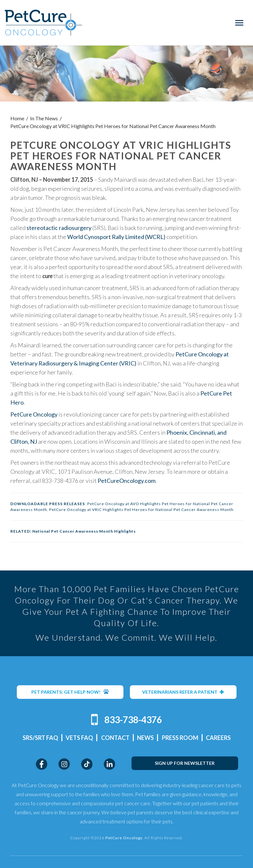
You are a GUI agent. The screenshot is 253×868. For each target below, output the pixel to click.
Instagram (64, 764)
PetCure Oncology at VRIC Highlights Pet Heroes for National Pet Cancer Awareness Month (141, 510)
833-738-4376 (133, 720)
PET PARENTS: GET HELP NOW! (70, 692)
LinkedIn (109, 764)
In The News (44, 118)
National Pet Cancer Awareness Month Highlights (84, 531)
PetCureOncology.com (126, 481)
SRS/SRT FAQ (40, 738)
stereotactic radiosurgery (59, 228)
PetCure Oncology (43, 23)
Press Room (180, 738)
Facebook (42, 764)
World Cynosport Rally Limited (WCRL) (116, 237)
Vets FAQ (79, 738)
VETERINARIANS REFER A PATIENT (183, 692)
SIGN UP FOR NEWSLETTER (185, 763)
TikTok (87, 764)
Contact (115, 738)
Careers (218, 738)
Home (17, 118)
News (145, 738)
